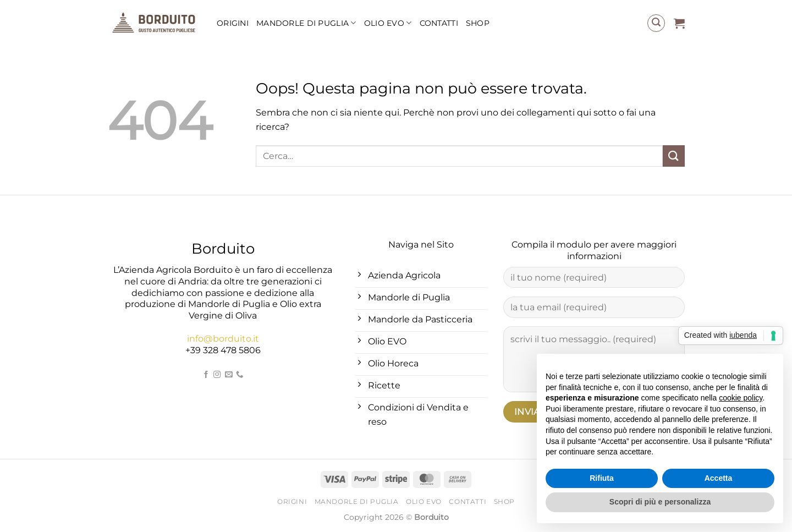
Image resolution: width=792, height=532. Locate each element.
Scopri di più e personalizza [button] (660, 502)
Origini (233, 23)
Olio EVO (388, 23)
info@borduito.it (223, 339)
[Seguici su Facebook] (206, 375)
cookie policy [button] (741, 398)
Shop (478, 23)
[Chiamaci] (240, 375)
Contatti (439, 23)
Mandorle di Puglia (306, 23)
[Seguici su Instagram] (217, 375)
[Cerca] (656, 23)
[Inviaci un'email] (228, 375)
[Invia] (674, 156)
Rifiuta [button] (602, 478)
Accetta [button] (719, 478)
